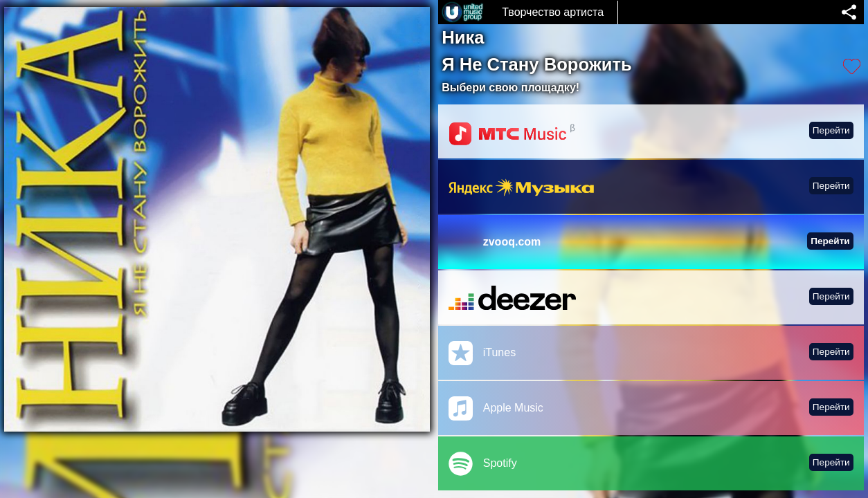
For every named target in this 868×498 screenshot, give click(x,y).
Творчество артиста (553, 12)
